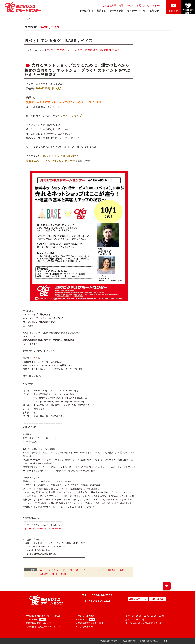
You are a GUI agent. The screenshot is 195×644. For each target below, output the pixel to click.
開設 (112, 50)
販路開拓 (104, 50)
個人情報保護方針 (129, 641)
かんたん (51, 50)
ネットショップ (76, 50)
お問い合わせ (143, 5)
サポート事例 (116, 11)
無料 (96, 50)
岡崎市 (89, 50)
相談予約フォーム (138, 599)
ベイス (55, 27)
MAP (43, 620)
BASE (44, 27)
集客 (117, 50)
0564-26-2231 (102, 595)
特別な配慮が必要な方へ (110, 641)
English (156, 5)
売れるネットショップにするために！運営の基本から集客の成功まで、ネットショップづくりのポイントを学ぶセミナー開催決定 (77, 70)
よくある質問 (109, 5)
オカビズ (62, 50)
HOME (28, 19)
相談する (101, 11)
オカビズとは (86, 11)
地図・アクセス (126, 5)
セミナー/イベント (136, 11)
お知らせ (154, 11)
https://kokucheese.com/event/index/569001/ (44, 529)
